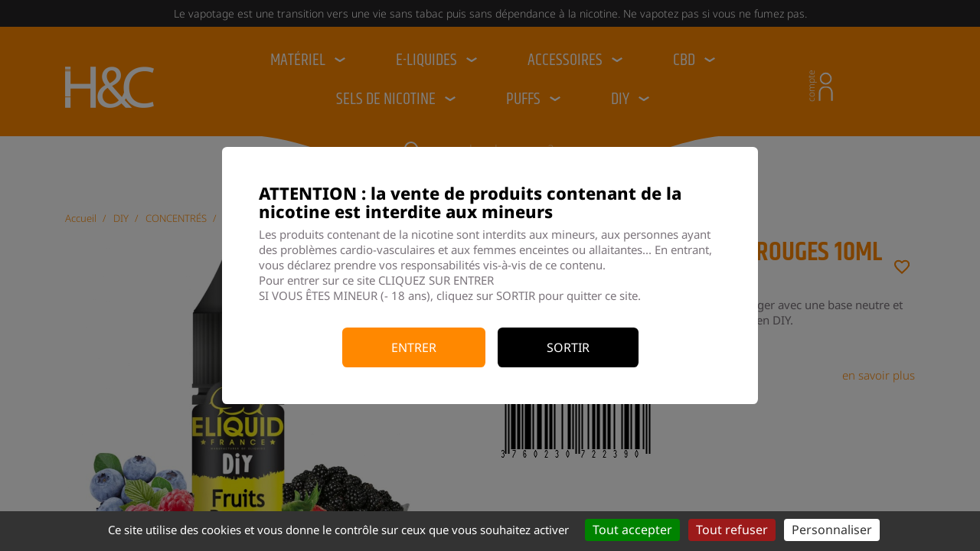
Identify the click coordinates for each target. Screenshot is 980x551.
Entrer (414, 347)
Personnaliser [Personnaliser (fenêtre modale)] (832, 530)
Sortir (568, 347)
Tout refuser (732, 530)
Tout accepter (632, 530)
